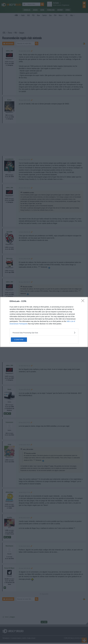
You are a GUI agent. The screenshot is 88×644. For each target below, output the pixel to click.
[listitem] (44, 333)
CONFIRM (22, 339)
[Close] (84, 301)
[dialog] (44, 322)
